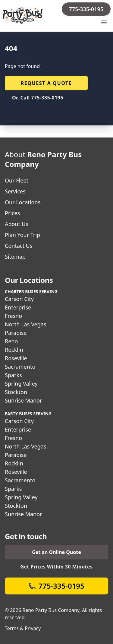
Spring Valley (21, 383)
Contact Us (19, 246)
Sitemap (15, 257)
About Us (17, 224)
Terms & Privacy (23, 628)
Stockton (16, 392)
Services (15, 191)
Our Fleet (17, 180)
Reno (11, 341)
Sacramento (20, 367)
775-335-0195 (86, 9)
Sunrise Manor (24, 400)
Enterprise (18, 307)
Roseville (16, 358)
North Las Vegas (26, 324)
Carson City (19, 299)
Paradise (16, 333)
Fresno (13, 316)
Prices (12, 213)
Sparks (13, 375)
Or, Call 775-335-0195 (38, 98)
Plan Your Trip (22, 235)
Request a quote (46, 83)
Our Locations (23, 202)
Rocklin (14, 350)
